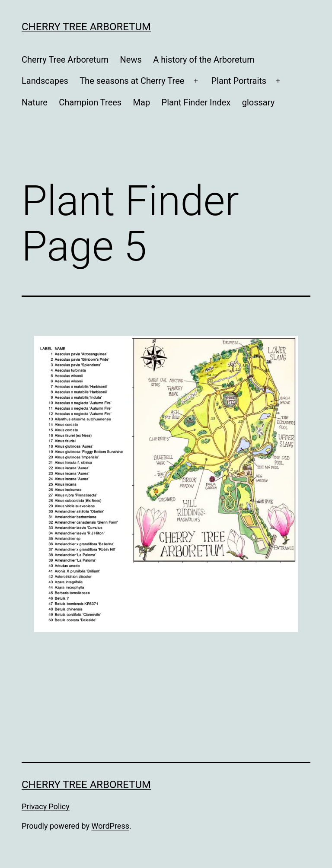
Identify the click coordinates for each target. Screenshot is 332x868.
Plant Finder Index (196, 102)
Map (142, 102)
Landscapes (45, 81)
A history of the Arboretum (204, 60)
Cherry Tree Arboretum (86, 27)
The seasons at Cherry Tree (132, 81)
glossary (258, 102)
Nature (35, 102)
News (131, 60)
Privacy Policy (46, 806)
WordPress (110, 826)
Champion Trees (90, 102)
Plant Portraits (239, 81)
